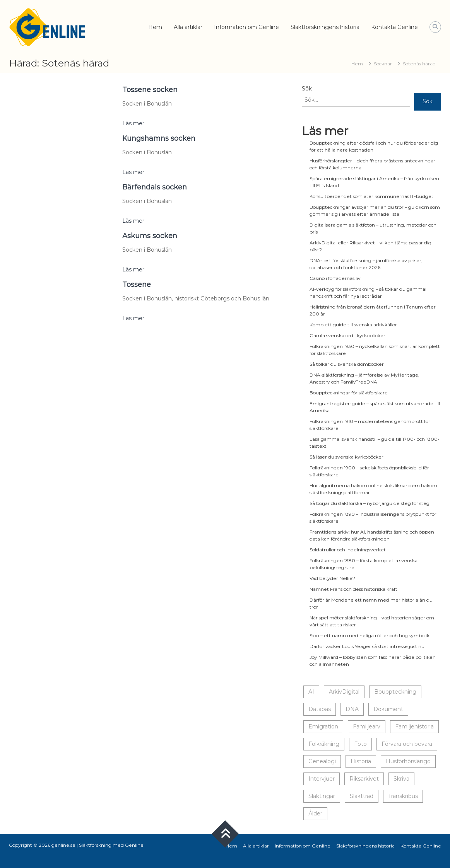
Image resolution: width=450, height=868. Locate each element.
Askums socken (150, 236)
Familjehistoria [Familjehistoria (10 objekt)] (414, 726)
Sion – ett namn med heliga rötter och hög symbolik (370, 635)
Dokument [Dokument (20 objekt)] (388, 709)
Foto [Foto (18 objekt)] (360, 744)
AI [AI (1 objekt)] (311, 692)
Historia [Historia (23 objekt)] (361, 761)
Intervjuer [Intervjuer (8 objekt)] (322, 779)
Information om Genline (246, 27)
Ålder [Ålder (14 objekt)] (315, 813)
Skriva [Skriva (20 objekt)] (401, 779)
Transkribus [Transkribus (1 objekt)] (403, 796)
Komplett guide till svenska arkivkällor (353, 325)
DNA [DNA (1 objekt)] (352, 709)
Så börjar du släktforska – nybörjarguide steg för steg (370, 503)
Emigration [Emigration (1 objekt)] (323, 726)
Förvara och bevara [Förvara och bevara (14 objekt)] (407, 744)
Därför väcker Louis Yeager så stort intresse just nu (367, 646)
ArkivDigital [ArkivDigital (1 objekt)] (344, 692)
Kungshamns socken (159, 138)
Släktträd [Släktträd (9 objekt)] (362, 796)
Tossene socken (150, 90)
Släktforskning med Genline (111, 845)
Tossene (137, 285)
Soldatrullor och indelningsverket (348, 550)
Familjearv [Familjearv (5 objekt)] (367, 726)
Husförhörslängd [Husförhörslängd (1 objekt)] (408, 761)
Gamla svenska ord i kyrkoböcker (347, 335)
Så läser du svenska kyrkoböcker (346, 457)
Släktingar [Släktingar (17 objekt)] (322, 796)
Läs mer (133, 123)
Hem (155, 27)
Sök (307, 89)
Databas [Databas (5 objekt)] (320, 709)
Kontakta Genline (394, 27)
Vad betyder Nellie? (332, 578)
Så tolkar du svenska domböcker (347, 364)
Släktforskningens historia (325, 27)
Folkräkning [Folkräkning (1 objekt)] (324, 744)
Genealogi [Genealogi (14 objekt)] (322, 761)
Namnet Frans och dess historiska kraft (353, 589)
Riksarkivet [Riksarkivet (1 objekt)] (364, 779)
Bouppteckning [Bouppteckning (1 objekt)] (395, 692)
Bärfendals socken (155, 187)
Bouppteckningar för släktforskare (349, 393)
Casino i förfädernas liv (335, 278)
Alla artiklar (188, 27)
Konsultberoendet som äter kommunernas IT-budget (371, 196)
